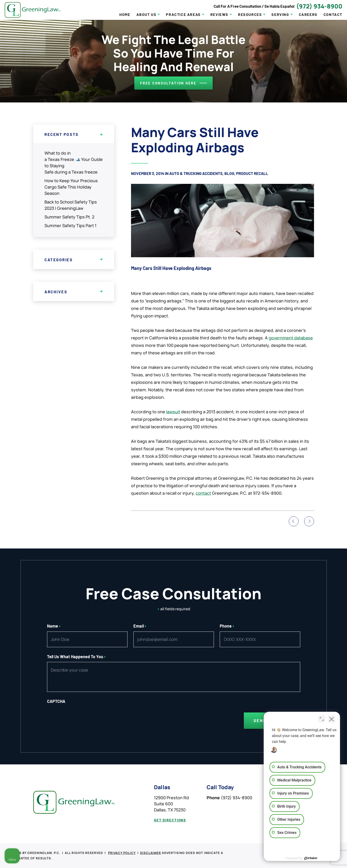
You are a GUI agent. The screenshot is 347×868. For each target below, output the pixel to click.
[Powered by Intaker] (307, 858)
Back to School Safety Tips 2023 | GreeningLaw (71, 205)
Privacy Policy (122, 853)
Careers (308, 15)
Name (54, 626)
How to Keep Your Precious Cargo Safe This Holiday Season (71, 187)
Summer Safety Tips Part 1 (70, 225)
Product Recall (252, 173)
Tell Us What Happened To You (76, 657)
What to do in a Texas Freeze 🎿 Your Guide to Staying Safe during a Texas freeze (74, 162)
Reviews (219, 15)
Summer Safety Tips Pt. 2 (69, 217)
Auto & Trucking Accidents (196, 173)
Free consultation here (168, 83)
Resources (250, 15)
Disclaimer (151, 853)
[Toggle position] (322, 719)
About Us (146, 15)
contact (203, 493)
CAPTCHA (56, 701)
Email (140, 626)
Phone (227, 626)
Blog (229, 173)
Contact (333, 15)
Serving (280, 15)
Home (125, 15)
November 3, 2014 (148, 173)
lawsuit (173, 412)
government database (291, 338)
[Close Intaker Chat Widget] (332, 719)
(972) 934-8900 (319, 6)
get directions (170, 820)
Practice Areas (183, 15)
